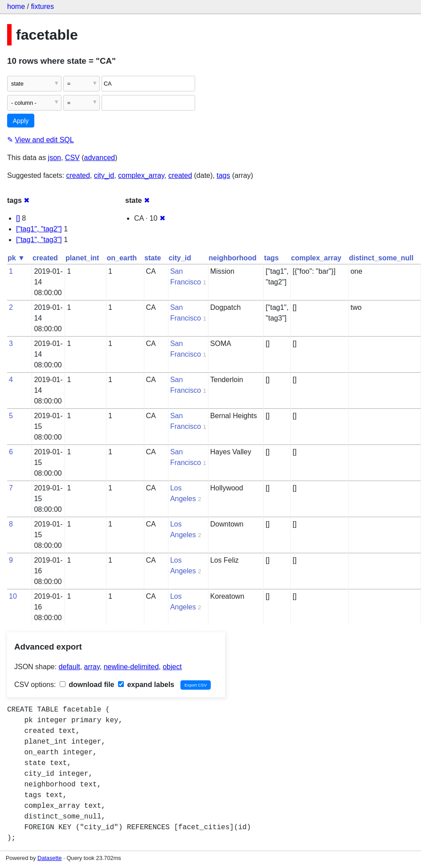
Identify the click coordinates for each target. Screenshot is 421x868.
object (172, 667)
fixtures (42, 6)
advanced (100, 158)
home (16, 6)
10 (13, 596)
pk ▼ (16, 258)
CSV (72, 158)
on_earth (122, 258)
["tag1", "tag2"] (39, 229)
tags (223, 175)
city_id (104, 175)
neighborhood (233, 258)
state (153, 258)
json (55, 158)
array (92, 667)
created (78, 175)
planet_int (82, 258)
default (69, 667)
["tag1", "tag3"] (39, 240)
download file (87, 685)
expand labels (146, 685)
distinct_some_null (381, 258)
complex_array (141, 175)
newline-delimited (131, 667)
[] (18, 218)
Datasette (50, 858)
